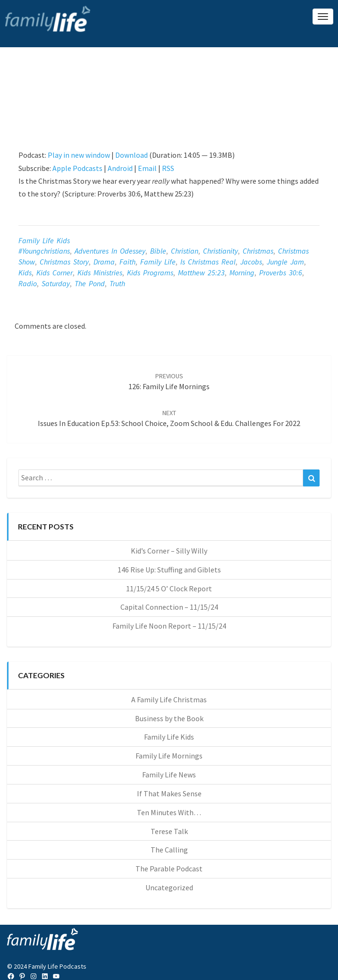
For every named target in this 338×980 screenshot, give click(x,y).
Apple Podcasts (77, 168)
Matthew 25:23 (201, 273)
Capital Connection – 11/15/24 (169, 607)
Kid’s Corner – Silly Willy (169, 551)
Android (120, 168)
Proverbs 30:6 (281, 273)
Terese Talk (169, 831)
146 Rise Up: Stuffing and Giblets (169, 570)
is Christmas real (208, 262)
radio (28, 283)
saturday (56, 283)
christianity (220, 251)
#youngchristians (44, 251)
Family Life (158, 262)
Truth (117, 283)
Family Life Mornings (169, 756)
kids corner (55, 273)
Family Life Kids (44, 240)
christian (185, 251)
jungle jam (285, 262)
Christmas (258, 251)
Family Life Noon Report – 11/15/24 (169, 626)
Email (147, 168)
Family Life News (169, 775)
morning (242, 273)
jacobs (251, 262)
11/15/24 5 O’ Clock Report (169, 588)
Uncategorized (169, 887)
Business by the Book (169, 718)
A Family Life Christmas (169, 699)
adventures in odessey (110, 251)
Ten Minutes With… (169, 812)
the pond (90, 283)
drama (104, 262)
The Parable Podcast (169, 869)
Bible (158, 251)
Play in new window (79, 155)
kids (25, 273)
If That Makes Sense (169, 793)
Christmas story (64, 262)
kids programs (150, 273)
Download (131, 155)
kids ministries (100, 273)
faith (127, 262)
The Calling (169, 850)
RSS (168, 168)
